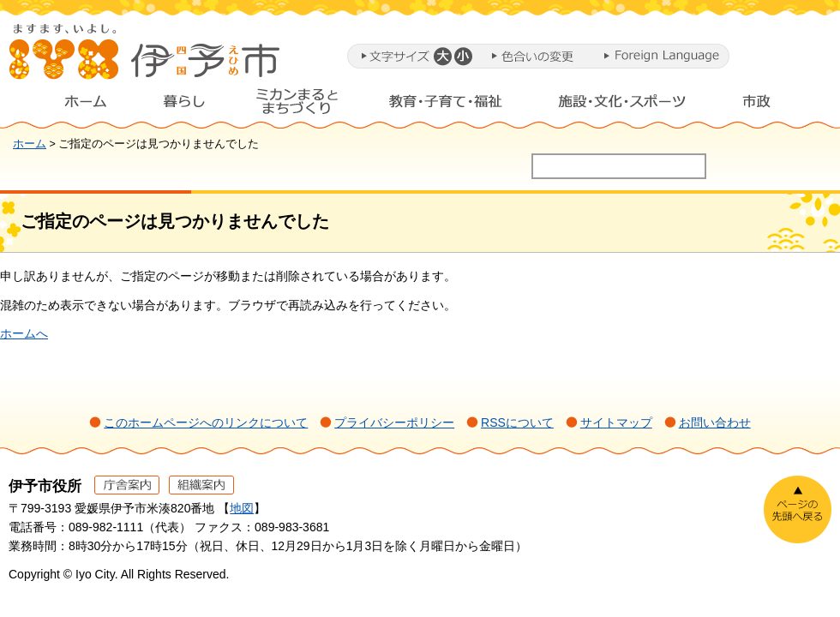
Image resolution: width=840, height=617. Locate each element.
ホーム (72, 105)
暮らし (184, 105)
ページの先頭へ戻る (798, 509)
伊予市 (146, 59)
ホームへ (24, 333)
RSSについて (517, 422)
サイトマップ (616, 422)
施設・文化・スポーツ (622, 105)
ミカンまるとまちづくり (297, 105)
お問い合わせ (715, 422)
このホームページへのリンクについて (206, 422)
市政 (772, 105)
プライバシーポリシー (394, 422)
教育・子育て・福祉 (446, 105)
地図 (242, 508)
